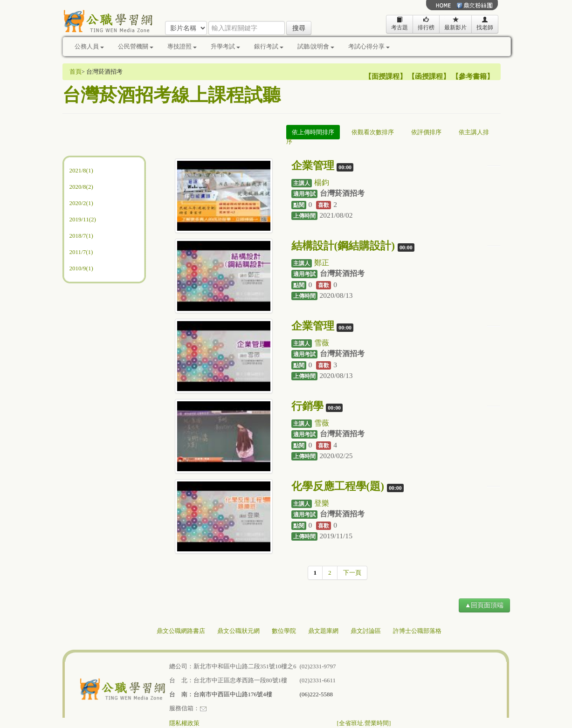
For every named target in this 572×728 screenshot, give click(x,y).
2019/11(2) (83, 219)
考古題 (400, 24)
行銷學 (307, 406)
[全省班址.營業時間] (364, 723)
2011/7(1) (81, 252)
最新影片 (455, 24)
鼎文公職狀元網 (238, 631)
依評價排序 (426, 132)
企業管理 (313, 165)
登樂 (322, 503)
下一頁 (352, 573)
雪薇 (322, 343)
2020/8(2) (81, 187)
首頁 (76, 72)
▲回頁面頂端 (484, 605)
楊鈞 (322, 182)
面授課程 (386, 76)
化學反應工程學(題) (338, 486)
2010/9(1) (81, 268)
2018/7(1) (81, 236)
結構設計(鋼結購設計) (343, 246)
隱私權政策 (184, 723)
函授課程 (429, 76)
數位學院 (284, 631)
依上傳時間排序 (313, 132)
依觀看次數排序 (373, 132)
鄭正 (322, 263)
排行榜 (426, 24)
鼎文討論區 (366, 631)
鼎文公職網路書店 (181, 631)
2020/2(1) (81, 203)
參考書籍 (473, 76)
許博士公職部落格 (417, 631)
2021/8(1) (81, 170)
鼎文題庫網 (323, 631)
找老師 (485, 24)
